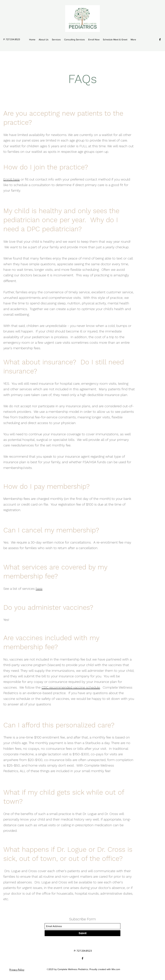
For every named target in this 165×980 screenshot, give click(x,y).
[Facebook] (160, 39)
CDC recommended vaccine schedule (71, 687)
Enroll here (12, 179)
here (39, 589)
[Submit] (82, 933)
